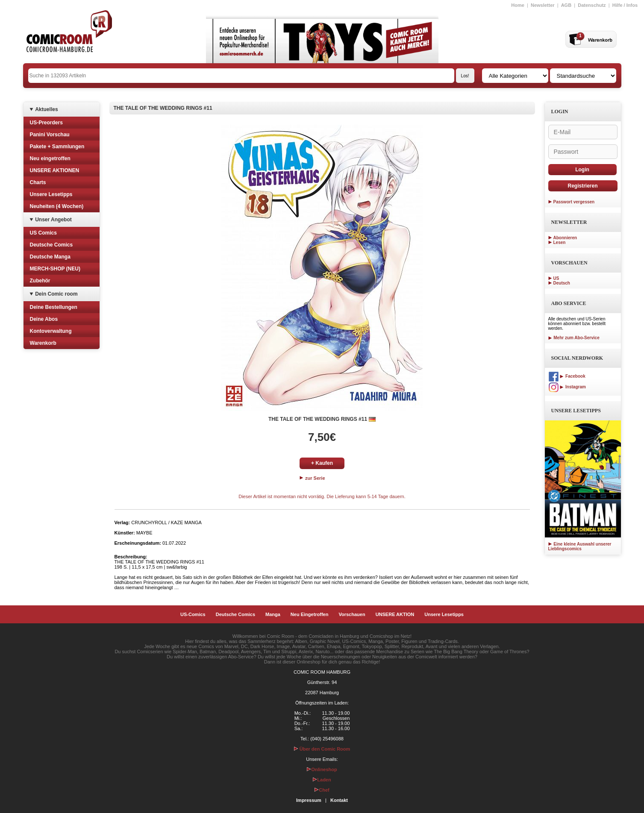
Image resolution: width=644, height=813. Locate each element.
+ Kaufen (322, 463)
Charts (38, 182)
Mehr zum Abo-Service (574, 338)
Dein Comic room (56, 294)
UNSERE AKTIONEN (55, 170)
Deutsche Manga (50, 257)
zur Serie (312, 478)
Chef (322, 790)
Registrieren (582, 186)
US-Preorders (46, 123)
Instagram (567, 387)
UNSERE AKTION (395, 614)
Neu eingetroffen (50, 158)
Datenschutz (592, 5)
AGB (566, 5)
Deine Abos (44, 319)
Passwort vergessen (574, 202)
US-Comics (193, 614)
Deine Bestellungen (54, 307)
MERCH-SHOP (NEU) (55, 269)
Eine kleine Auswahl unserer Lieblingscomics (580, 546)
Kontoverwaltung (51, 331)
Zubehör (40, 281)
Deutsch (562, 283)
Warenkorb (43, 343)
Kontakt (339, 800)
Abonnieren (565, 238)
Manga (273, 614)
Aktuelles (46, 109)
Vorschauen (352, 614)
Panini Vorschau (50, 135)
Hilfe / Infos (625, 5)
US (556, 278)
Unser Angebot (53, 220)
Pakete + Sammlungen (57, 147)
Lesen (560, 242)
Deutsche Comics (51, 245)
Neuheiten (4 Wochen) (57, 206)
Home (518, 5)
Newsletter (543, 5)
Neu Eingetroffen (310, 614)
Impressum (309, 800)
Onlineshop (322, 769)
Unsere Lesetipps (51, 194)
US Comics (43, 233)
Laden (322, 780)
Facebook (567, 376)
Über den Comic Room (322, 749)
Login (582, 170)
